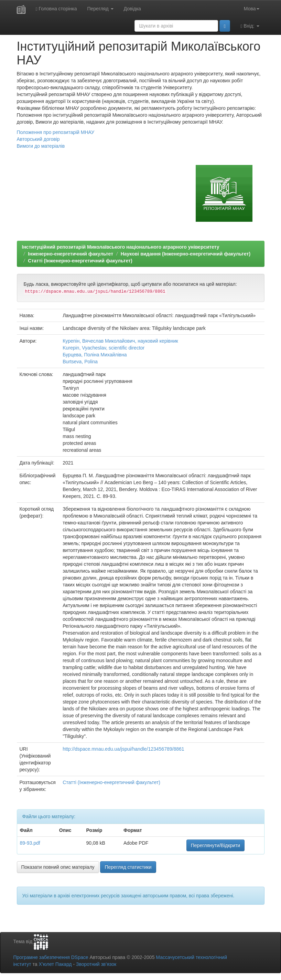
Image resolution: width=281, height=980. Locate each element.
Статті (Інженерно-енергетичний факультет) (80, 261)
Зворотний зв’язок (96, 964)
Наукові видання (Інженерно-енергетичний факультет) (186, 254)
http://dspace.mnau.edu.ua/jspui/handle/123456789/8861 (123, 749)
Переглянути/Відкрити (215, 845)
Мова (252, 9)
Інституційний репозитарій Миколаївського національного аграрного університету (121, 247)
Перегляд (100, 9)
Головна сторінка (56, 9)
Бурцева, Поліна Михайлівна (95, 355)
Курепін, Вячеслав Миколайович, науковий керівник (120, 341)
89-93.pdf (30, 843)
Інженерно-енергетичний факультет (71, 254)
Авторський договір (38, 139)
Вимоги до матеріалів (41, 146)
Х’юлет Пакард (55, 964)
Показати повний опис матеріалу (58, 867)
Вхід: (250, 26)
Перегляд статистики (128, 867)
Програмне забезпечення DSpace (51, 957)
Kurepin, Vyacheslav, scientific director (104, 348)
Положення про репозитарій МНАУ (56, 132)
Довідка (132, 9)
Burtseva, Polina (80, 362)
